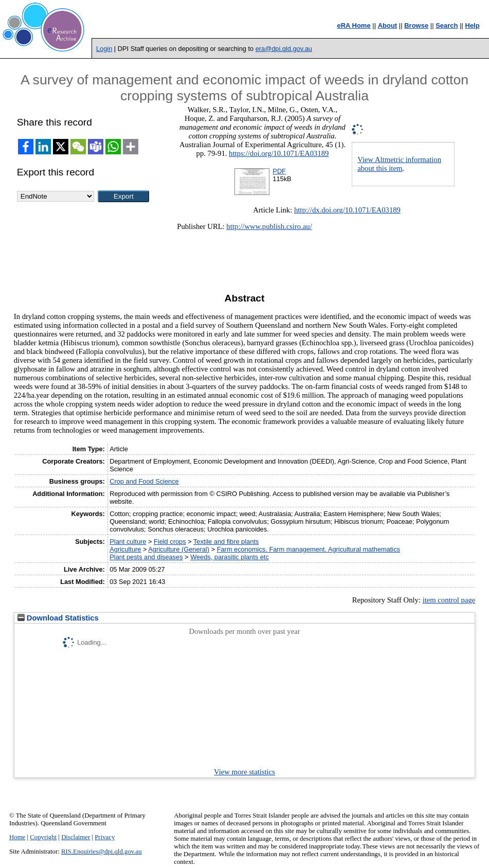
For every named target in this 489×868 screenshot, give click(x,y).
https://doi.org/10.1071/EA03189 (279, 153)
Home (17, 837)
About (388, 25)
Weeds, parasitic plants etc (230, 557)
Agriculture (125, 549)
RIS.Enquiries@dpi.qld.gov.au (102, 852)
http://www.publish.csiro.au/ (269, 226)
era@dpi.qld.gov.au (284, 49)
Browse (416, 25)
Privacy (105, 837)
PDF (279, 171)
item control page (449, 600)
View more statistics (244, 772)
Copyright (43, 837)
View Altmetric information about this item (399, 164)
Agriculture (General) (179, 549)
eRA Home (354, 25)
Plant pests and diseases (146, 557)
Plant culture (128, 542)
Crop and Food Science (144, 481)
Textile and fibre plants (226, 542)
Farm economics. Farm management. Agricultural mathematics (309, 549)
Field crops (170, 542)
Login (104, 49)
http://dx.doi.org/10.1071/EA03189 (347, 210)
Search (447, 25)
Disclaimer (76, 837)
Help (473, 25)
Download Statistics (58, 618)
